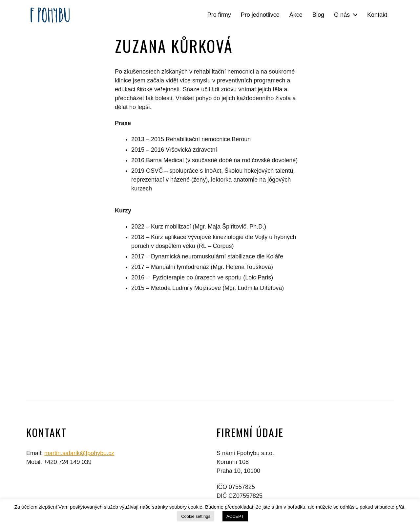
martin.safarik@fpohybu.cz (79, 453)
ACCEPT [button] (235, 516)
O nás (342, 15)
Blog (318, 15)
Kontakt (377, 15)
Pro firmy (219, 15)
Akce (296, 15)
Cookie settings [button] (196, 516)
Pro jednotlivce (260, 15)
